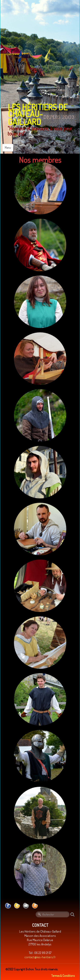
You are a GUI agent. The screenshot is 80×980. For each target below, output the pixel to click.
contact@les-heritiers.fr (40, 957)
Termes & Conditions (63, 976)
